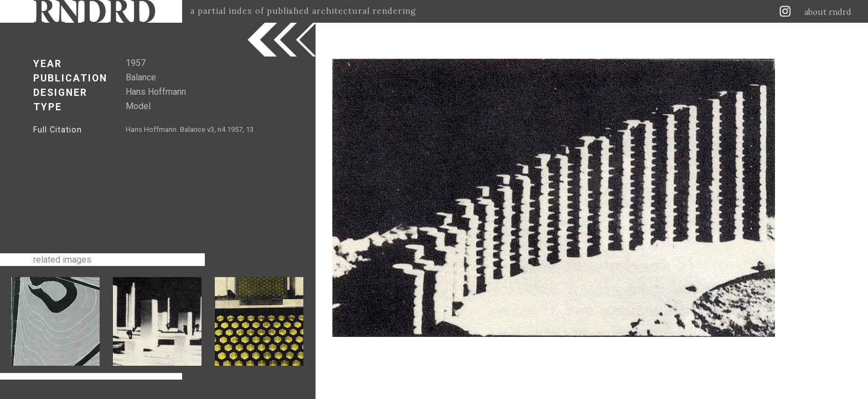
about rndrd (828, 12)
